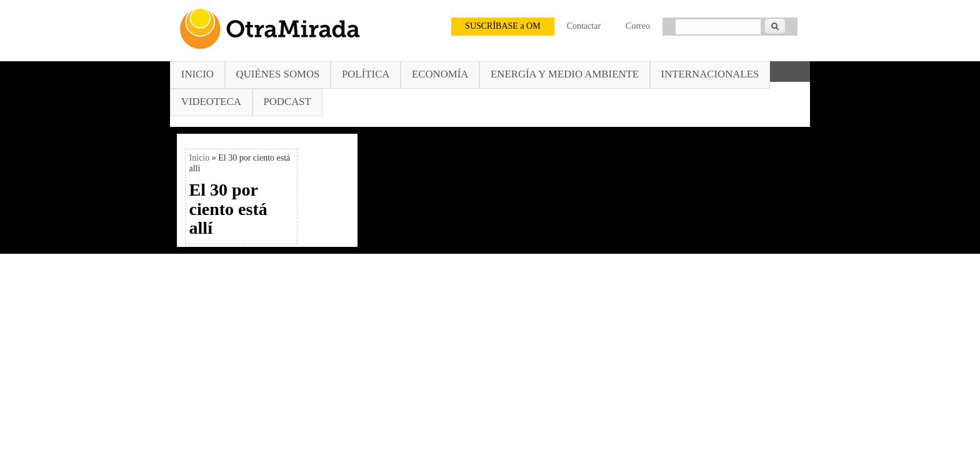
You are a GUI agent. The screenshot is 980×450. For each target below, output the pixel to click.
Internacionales (710, 74)
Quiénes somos (278, 74)
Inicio (197, 74)
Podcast (287, 102)
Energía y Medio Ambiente (565, 74)
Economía (440, 74)
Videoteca (211, 102)
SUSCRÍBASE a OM (503, 26)
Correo (638, 26)
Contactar (584, 26)
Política (366, 74)
